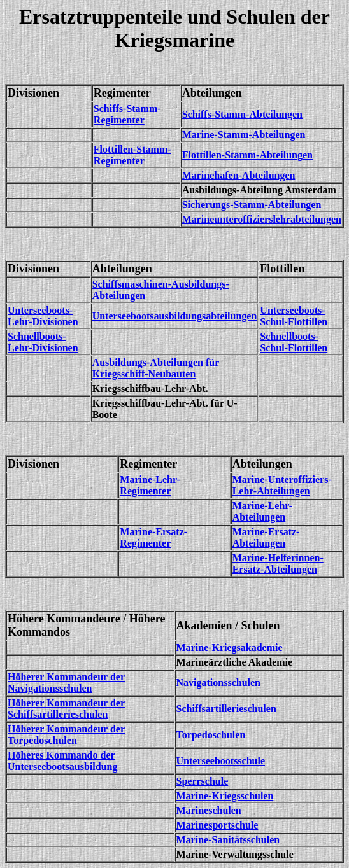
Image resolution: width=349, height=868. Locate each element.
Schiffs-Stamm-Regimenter (127, 114)
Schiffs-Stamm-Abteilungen (242, 114)
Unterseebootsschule (221, 761)
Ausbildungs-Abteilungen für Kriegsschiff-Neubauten (156, 368)
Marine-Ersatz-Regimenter (153, 537)
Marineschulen (209, 810)
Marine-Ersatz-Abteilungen (266, 537)
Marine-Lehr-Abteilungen (262, 511)
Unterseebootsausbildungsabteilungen (175, 316)
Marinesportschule (217, 825)
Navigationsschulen (218, 682)
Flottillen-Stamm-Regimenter (132, 155)
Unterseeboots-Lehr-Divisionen (43, 316)
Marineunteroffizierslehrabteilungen (262, 219)
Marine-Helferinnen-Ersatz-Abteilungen (278, 563)
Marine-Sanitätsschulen (228, 840)
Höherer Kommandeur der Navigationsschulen (66, 682)
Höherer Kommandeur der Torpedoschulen (66, 735)
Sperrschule (203, 781)
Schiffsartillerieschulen (226, 709)
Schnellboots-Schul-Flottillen (294, 342)
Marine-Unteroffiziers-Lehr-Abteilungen (282, 485)
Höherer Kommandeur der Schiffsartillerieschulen (66, 709)
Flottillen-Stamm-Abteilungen (247, 155)
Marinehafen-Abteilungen (239, 175)
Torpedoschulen (211, 735)
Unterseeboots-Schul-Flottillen (294, 316)
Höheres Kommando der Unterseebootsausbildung (62, 761)
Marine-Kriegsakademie (230, 647)
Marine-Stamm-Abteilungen (244, 135)
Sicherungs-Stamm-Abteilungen (252, 205)
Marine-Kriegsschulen (225, 796)
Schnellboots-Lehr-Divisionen (43, 342)
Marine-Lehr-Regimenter (150, 485)
